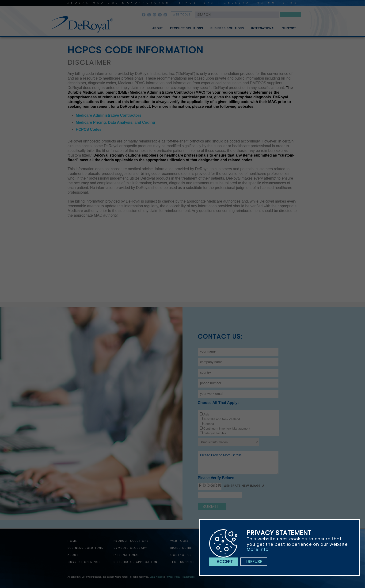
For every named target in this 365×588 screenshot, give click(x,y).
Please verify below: (216, 478)
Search (291, 15)
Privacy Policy (173, 577)
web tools (182, 14)
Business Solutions (227, 30)
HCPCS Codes (89, 129)
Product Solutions (187, 30)
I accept (224, 562)
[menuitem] (154, 27)
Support (289, 30)
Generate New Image (242, 486)
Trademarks (188, 577)
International (263, 30)
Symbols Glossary (130, 548)
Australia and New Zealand (222, 419)
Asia (206, 414)
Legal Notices (157, 577)
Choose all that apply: (218, 403)
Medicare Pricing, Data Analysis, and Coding (115, 122)
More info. (258, 549)
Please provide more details (238, 463)
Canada (209, 424)
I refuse (254, 562)
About (158, 30)
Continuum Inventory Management (227, 429)
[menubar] (221, 27)
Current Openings (84, 562)
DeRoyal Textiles (215, 433)
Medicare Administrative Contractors (108, 115)
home (72, 541)
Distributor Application (135, 562)
